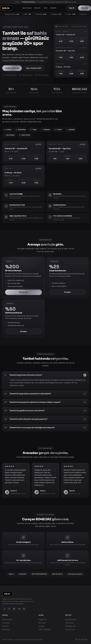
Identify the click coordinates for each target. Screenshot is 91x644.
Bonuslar (38, 8)
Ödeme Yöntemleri (45, 630)
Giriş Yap (85, 8)
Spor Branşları (7, 620)
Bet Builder (6, 630)
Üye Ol (72, 8)
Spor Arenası (27, 8)
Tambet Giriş (43, 620)
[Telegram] (19, 609)
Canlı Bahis (6, 623)
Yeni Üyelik (42, 623)
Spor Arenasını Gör (34, 68)
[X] (9, 609)
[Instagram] (14, 609)
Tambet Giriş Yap (12, 68)
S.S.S (45, 8)
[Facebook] (4, 609)
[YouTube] (24, 609)
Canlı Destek (69, 623)
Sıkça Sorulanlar (71, 620)
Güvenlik (53, 8)
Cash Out (5, 626)
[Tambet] (6, 8)
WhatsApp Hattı (70, 626)
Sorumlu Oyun (70, 630)
